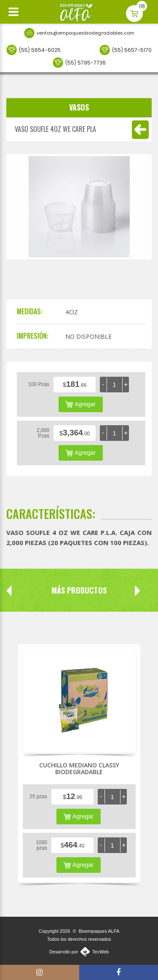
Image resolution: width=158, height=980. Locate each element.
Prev (9, 591)
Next (124, 591)
